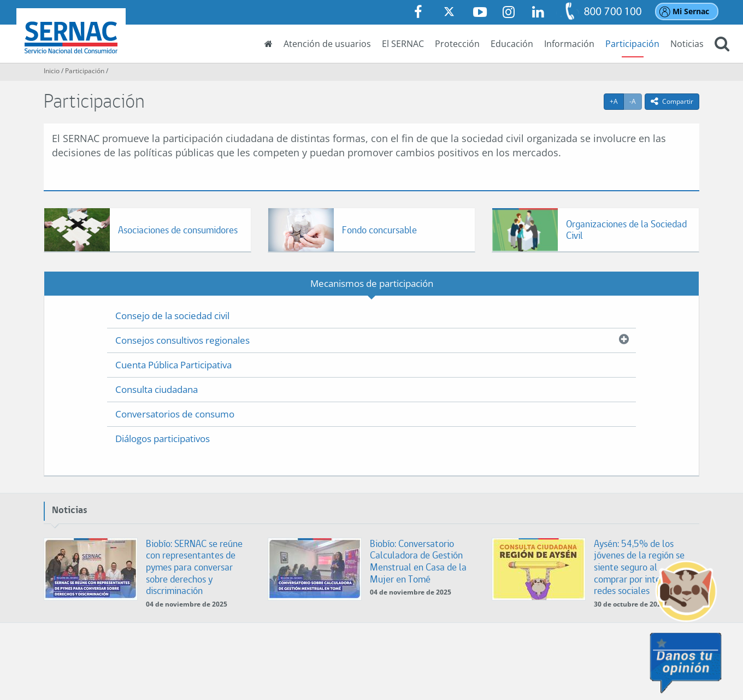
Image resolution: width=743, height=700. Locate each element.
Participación (632, 44)
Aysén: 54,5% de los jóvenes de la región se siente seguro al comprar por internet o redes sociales (639, 567)
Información (569, 44)
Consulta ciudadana (157, 389)
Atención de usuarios (327, 44)
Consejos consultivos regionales (182, 340)
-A (636, 101)
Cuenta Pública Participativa (173, 365)
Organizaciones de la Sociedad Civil (626, 230)
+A (617, 101)
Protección (457, 44)
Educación (512, 44)
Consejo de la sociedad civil (172, 316)
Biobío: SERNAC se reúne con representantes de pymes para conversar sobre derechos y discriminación (194, 567)
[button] (722, 45)
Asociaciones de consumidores (178, 230)
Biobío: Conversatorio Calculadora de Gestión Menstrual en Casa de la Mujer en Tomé (418, 561)
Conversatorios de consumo (175, 414)
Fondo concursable (379, 230)
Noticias (687, 44)
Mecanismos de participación (372, 283)
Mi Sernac (691, 11)
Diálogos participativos (163, 439)
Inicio (52, 71)
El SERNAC (403, 44)
